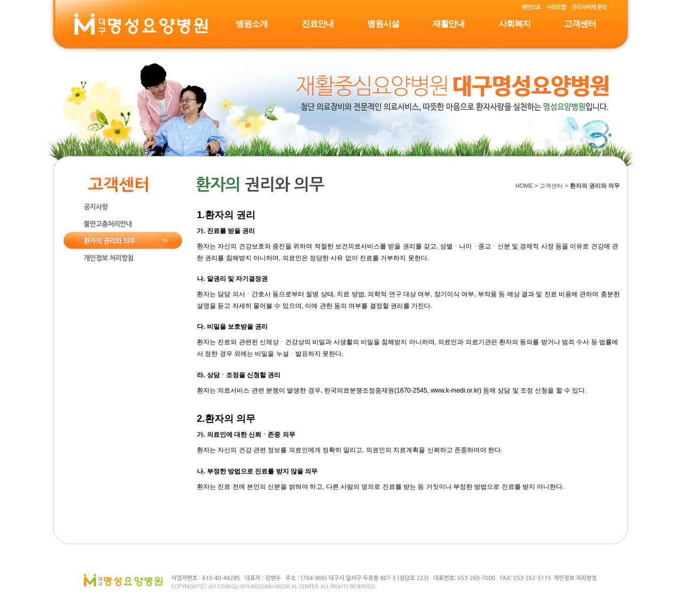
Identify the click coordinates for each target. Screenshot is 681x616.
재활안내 (449, 24)
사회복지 (514, 24)
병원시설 (383, 24)
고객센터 (580, 24)
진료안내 (318, 24)
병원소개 (252, 24)
